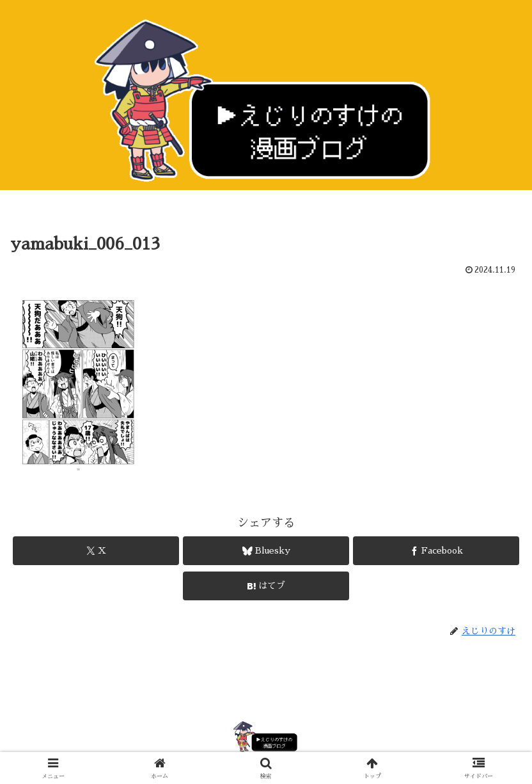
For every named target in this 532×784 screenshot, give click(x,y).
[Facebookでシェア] (436, 551)
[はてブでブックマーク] (266, 586)
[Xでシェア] (96, 551)
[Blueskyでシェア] (266, 551)
